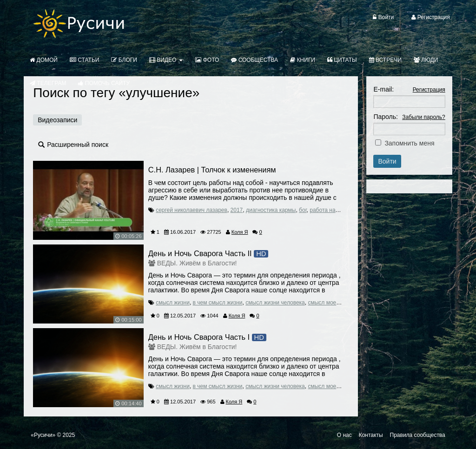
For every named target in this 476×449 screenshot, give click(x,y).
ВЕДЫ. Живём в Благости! (197, 263)
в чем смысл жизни (218, 303)
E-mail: (383, 89)
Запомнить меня (409, 143)
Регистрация (429, 90)
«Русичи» (43, 435)
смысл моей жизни (332, 303)
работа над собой (333, 210)
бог (303, 210)
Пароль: (385, 117)
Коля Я (240, 232)
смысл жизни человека (275, 303)
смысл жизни (173, 303)
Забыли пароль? (424, 117)
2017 (237, 210)
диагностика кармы (271, 210)
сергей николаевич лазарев (192, 210)
